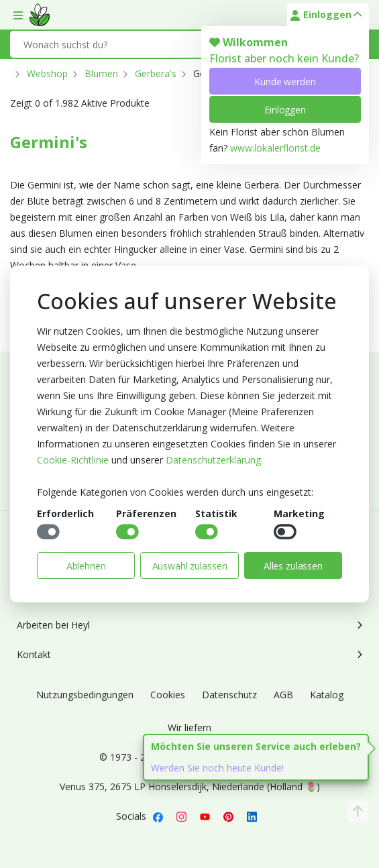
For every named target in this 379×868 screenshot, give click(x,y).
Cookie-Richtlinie (73, 460)
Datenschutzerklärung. (214, 460)
